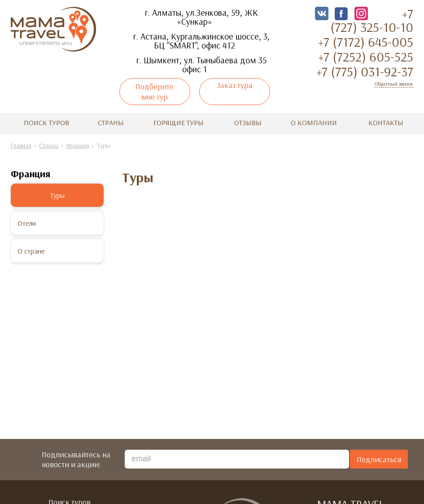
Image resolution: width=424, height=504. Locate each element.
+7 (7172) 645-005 (366, 42)
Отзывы (248, 121)
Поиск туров (46, 121)
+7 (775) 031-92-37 (365, 71)
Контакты (386, 121)
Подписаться (379, 458)
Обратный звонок (394, 84)
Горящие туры (179, 121)
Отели (27, 222)
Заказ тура (235, 85)
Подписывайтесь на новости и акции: (76, 458)
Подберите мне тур (155, 92)
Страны (111, 121)
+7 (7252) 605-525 (366, 57)
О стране (31, 250)
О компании (314, 121)
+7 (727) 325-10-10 (372, 20)
